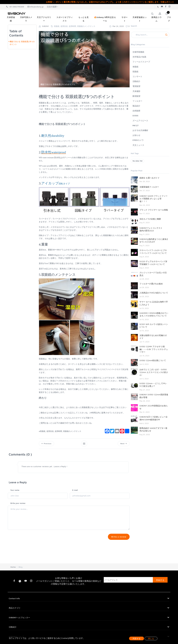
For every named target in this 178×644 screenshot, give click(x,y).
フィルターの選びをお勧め (151, 284)
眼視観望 (136, 96)
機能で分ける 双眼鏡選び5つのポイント (22, 43)
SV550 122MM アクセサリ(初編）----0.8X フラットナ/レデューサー (154, 349)
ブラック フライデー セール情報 (154, 210)
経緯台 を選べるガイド (149, 178)
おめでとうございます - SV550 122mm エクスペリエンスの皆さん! (154, 372)
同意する (137, 638)
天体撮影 (136, 91)
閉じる (151, 638)
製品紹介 (136, 106)
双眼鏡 (135, 72)
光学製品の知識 (139, 57)
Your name (15, 490)
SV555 (135, 116)
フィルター (137, 101)
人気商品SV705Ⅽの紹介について (154, 293)
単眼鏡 (135, 67)
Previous (46, 444)
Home (13, 568)
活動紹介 (136, 81)
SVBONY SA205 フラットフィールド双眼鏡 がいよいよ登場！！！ (154, 199)
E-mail (75, 490)
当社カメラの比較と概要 (150, 219)
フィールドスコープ (141, 62)
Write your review (18, 503)
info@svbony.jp (35, 7)
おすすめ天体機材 (140, 130)
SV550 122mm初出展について (153, 360)
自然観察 (136, 111)
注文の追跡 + (53, 7)
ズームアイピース (140, 121)
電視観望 (136, 86)
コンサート (137, 76)
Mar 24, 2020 (117, 26)
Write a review (119, 537)
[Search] (150, 35)
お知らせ (136, 135)
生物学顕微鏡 (138, 52)
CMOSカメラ (138, 140)
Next (124, 444)
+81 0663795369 (15, 7)
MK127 (136, 125)
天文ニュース (138, 145)
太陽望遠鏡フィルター (149, 187)
